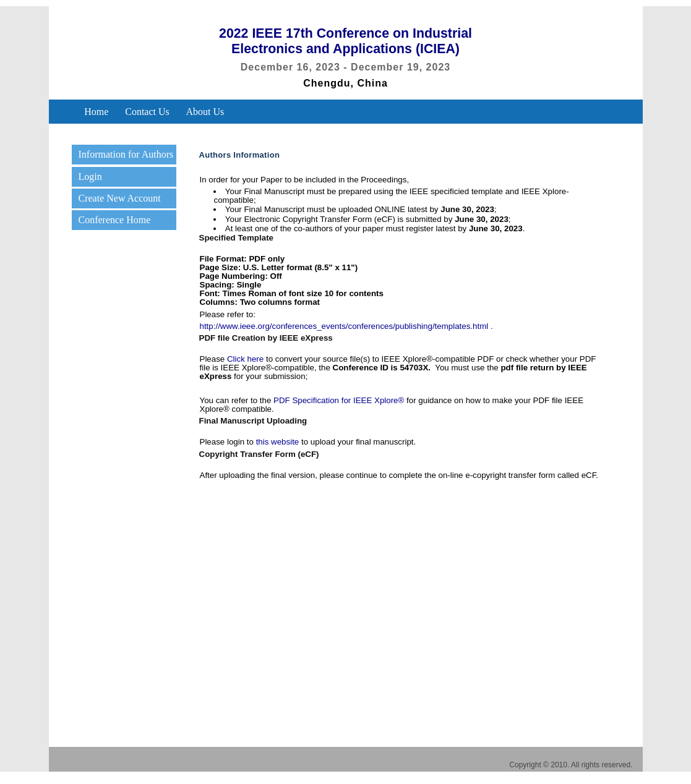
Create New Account (119, 198)
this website (278, 442)
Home (96, 112)
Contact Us (147, 112)
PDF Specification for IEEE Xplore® (339, 400)
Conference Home (114, 220)
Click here (245, 359)
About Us (205, 112)
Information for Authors (126, 154)
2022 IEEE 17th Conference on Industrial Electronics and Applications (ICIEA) (345, 41)
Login (90, 177)
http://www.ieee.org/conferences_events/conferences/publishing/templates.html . (346, 326)
